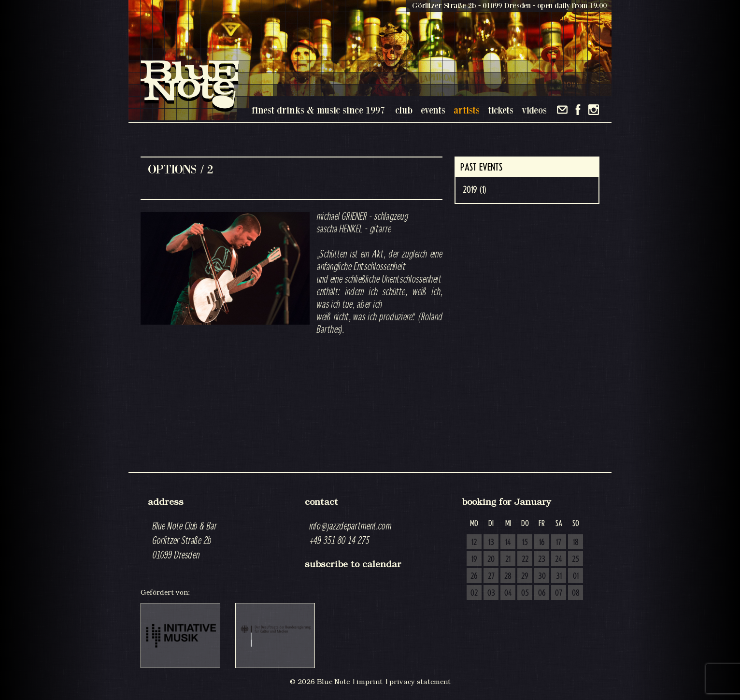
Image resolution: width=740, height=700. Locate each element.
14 (508, 543)
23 (542, 559)
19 (474, 559)
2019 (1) (475, 190)
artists (467, 110)
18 (576, 543)
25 (576, 559)
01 (576, 576)
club (404, 110)
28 (508, 576)
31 (559, 576)
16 (542, 543)
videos (534, 110)
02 (474, 593)
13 (491, 543)
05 (525, 593)
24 (559, 559)
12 (474, 543)
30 (542, 576)
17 (559, 543)
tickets (501, 110)
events (433, 110)
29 (525, 576)
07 (559, 593)
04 (508, 593)
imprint (370, 682)
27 (491, 576)
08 (576, 593)
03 (491, 593)
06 (542, 593)
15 (525, 543)
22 (525, 559)
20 (491, 559)
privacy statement (420, 682)
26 (474, 576)
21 (508, 559)
